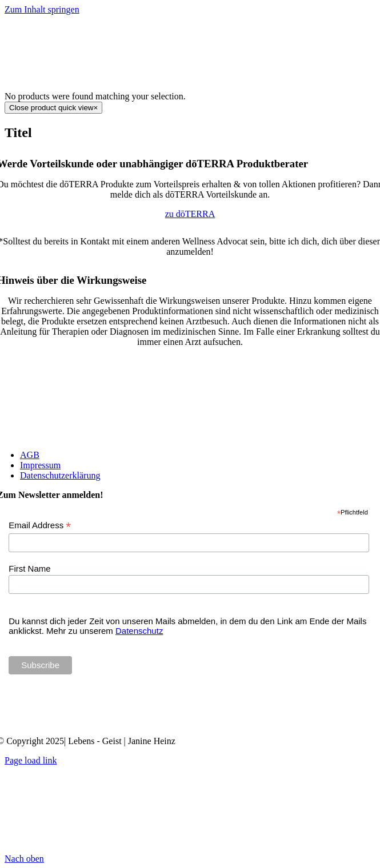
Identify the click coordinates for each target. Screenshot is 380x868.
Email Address (40, 526)
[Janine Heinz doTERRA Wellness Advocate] (190, 722)
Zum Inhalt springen (42, 9)
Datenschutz (139, 631)
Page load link (31, 760)
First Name (29, 568)
